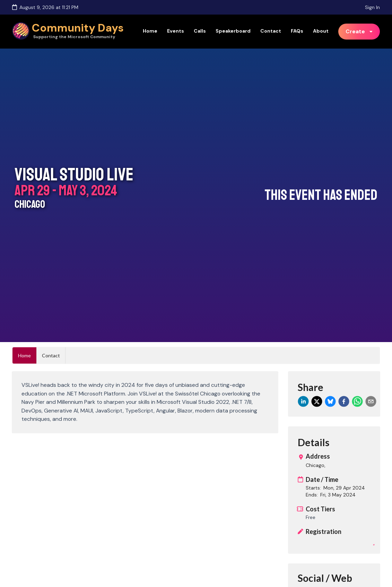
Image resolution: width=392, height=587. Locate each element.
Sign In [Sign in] (372, 7)
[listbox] (359, 32)
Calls (200, 31)
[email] (371, 401)
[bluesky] (330, 401)
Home (150, 31)
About (321, 31)
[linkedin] (303, 401)
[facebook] (344, 401)
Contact (271, 31)
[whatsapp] (357, 401)
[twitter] (317, 401)
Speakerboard (233, 31)
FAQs (297, 31)
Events (176, 31)
